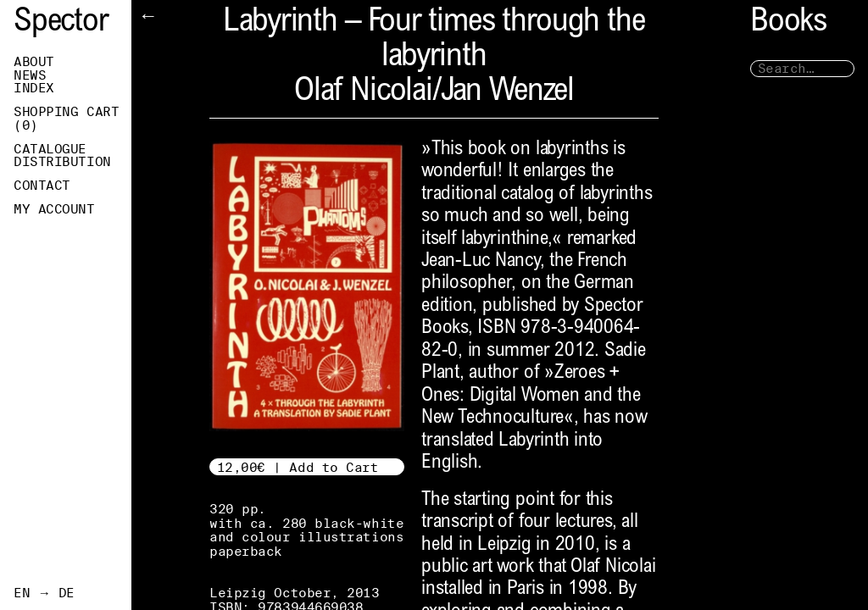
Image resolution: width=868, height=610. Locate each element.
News (30, 75)
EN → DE (44, 593)
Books (788, 23)
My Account (54, 209)
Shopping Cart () (66, 119)
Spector (61, 23)
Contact (42, 186)
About (34, 62)
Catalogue (50, 149)
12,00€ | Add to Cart (298, 467)
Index (34, 88)
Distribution (62, 162)
